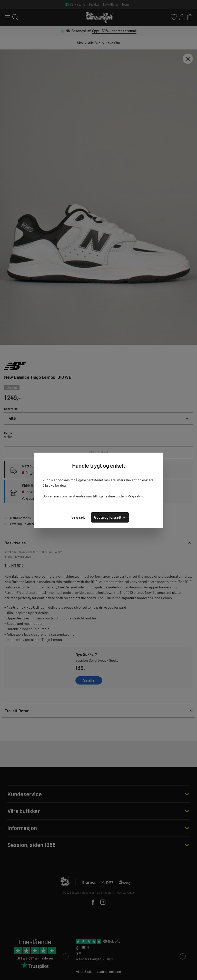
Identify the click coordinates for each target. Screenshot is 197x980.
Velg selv (78, 517)
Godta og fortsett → (110, 517)
